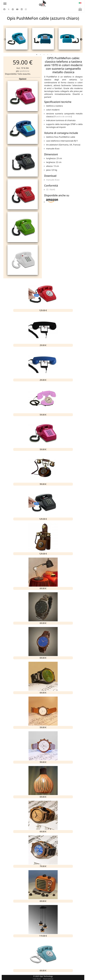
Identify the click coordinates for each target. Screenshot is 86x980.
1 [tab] (37, 55)
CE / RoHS (51, 190)
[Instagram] (26, 9)
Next (81, 40)
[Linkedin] (22, 9)
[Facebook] (4, 9)
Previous (5, 40)
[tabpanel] (17, 39)
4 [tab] (48, 55)
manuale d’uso (53, 180)
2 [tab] (41, 55)
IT (80, 3)
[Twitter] (9, 9)
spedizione (24, 71)
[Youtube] (17, 9)
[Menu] (15, 4)
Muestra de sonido (63, 116)
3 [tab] (44, 55)
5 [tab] (52, 55)
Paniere (80, 10)
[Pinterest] (13, 9)
